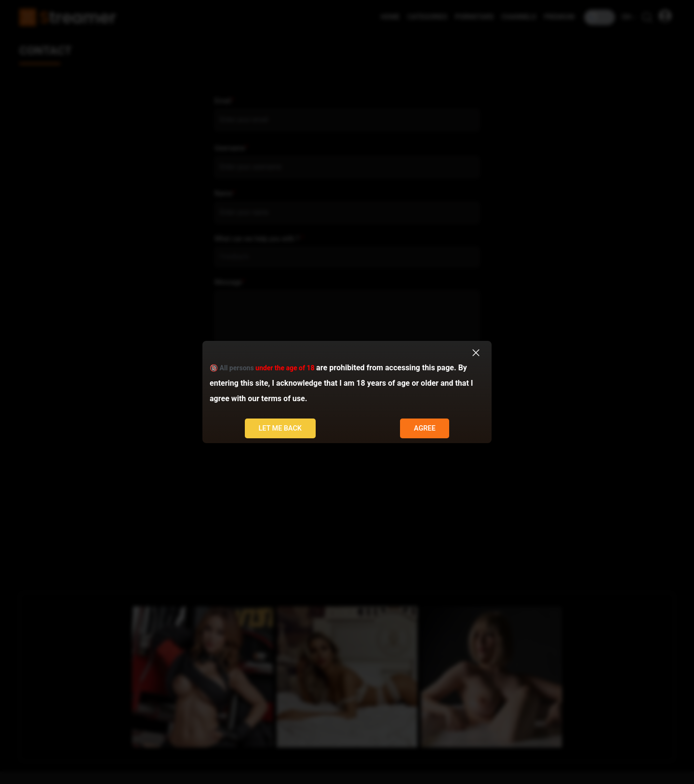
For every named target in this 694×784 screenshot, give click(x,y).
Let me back (280, 428)
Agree (425, 428)
